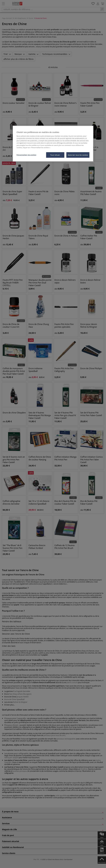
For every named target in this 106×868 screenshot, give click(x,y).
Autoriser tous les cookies (78, 155)
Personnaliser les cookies (26, 155)
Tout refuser (55, 155)
